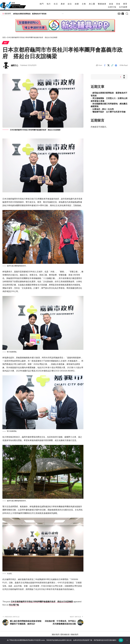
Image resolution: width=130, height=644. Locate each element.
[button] (63, 14)
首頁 (4, 37)
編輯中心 (15, 65)
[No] (127, 640)
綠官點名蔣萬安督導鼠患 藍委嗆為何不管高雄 (30, 14)
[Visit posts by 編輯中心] (6, 65)
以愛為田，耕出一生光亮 (103, 109)
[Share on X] (108, 65)
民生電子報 (14, 605)
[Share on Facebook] (105, 65)
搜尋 (124, 76)
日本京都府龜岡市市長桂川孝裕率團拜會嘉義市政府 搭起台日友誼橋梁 (42, 602)
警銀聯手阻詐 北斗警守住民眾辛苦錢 (109, 111)
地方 (6, 43)
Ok (121, 640)
